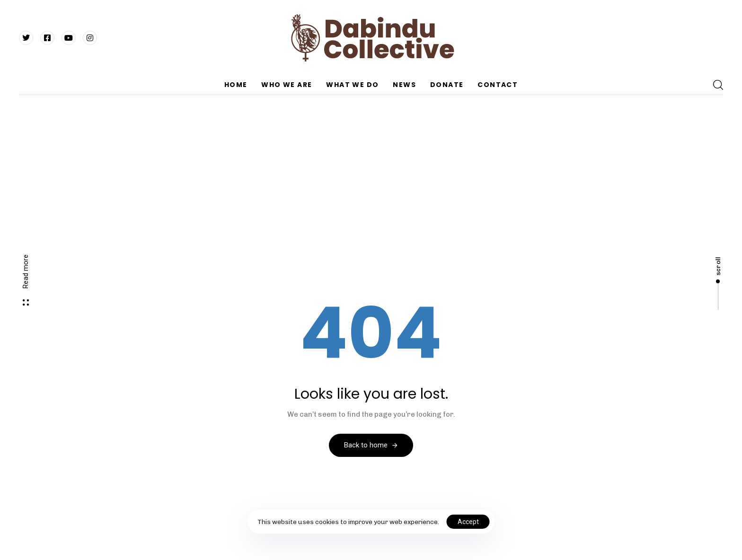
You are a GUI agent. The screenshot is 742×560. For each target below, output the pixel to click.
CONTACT (498, 85)
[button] (718, 85)
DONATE (447, 85)
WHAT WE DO (352, 85)
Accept (468, 522)
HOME (236, 85)
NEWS (404, 85)
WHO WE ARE (287, 85)
